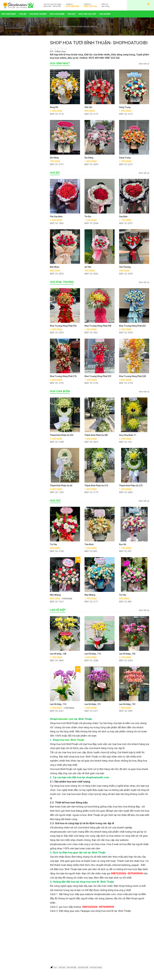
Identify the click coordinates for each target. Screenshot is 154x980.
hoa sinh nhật (83, 967)
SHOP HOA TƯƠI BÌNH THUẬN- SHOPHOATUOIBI (78, 27)
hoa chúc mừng (96, 967)
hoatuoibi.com (65, 719)
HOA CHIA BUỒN (57, 14)
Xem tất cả (144, 64)
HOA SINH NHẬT (9, 14)
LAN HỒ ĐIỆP (105, 14)
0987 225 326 (90, 6)
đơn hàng (105, 5)
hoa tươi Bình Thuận (72, 740)
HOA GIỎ (71, 14)
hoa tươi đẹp (72, 967)
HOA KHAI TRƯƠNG (38, 14)
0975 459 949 (72, 6)
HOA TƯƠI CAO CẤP (87, 14)
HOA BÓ (23, 14)
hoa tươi (62, 967)
